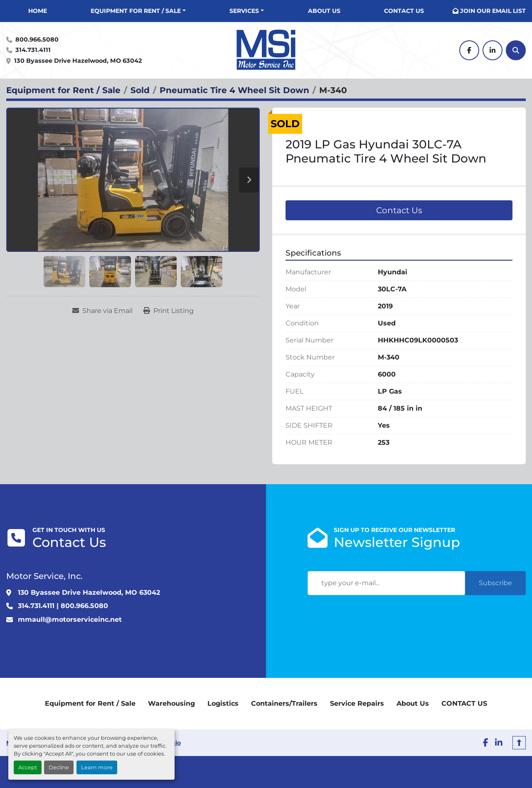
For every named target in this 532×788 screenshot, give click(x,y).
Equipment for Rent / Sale (136, 11)
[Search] (516, 50)
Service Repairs (357, 703)
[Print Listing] (169, 311)
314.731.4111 (33, 50)
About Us (324, 11)
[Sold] (140, 90)
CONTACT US (404, 11)
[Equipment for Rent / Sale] (63, 90)
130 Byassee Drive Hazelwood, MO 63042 (78, 61)
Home (38, 11)
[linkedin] (493, 50)
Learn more (97, 767)
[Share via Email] (102, 311)
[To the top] (519, 743)
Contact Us (399, 210)
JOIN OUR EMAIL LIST (493, 11)
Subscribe (495, 583)
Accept (28, 767)
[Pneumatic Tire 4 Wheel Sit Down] (234, 90)
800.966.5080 (37, 39)
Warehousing (171, 703)
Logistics (223, 703)
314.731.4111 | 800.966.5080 (63, 606)
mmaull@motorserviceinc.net (70, 619)
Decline (59, 767)
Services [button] (244, 11)
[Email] (386, 583)
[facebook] (469, 50)
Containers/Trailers (284, 703)
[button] (138, 11)
